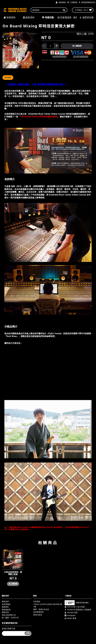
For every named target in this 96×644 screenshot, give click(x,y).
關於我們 (5, 601)
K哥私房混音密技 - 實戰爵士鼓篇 (13, 573)
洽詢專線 (37, 601)
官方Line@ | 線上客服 (75, 607)
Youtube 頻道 (71, 613)
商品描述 (8, 77)
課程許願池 (38, 615)
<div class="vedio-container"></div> (48, 372)
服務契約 (5, 607)
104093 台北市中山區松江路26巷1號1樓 (48, 605)
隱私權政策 (6, 610)
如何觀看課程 (38, 612)
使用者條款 (6, 604)
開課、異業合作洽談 (41, 609)
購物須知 (5, 612)
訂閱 (28, 633)
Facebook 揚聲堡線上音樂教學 (78, 610)
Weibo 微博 (70, 618)
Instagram (70, 615)
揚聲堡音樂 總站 (77, 603)
